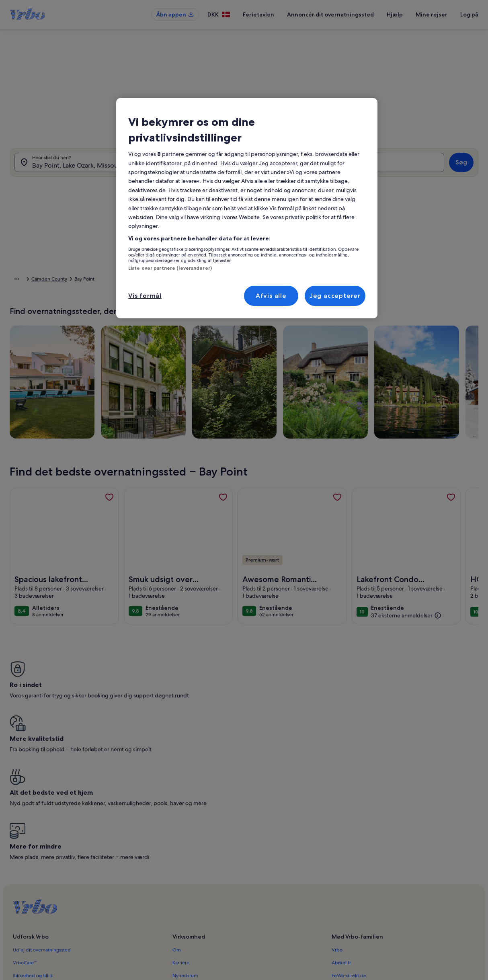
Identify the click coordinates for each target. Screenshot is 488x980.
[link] (109, 510)
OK (407, 388)
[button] (256, 254)
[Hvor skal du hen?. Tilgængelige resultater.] (84, 166)
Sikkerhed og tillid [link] (33, 833)
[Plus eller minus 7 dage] (315, 364)
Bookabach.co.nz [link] (350, 846)
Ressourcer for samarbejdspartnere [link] (51, 846)
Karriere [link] (181, 820)
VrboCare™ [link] (25, 820)
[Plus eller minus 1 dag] (220, 364)
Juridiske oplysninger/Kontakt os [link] (208, 910)
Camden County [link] (130, 280)
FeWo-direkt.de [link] (349, 833)
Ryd (382, 388)
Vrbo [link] (337, 808)
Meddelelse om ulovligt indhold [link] (208, 898)
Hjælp (395, 14)
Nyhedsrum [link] (185, 833)
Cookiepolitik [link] (187, 885)
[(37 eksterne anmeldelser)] (406, 627)
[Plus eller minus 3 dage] (283, 364)
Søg (461, 166)
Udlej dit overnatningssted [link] (42, 808)
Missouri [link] (95, 280)
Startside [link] (19, 280)
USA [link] (75, 280)
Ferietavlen (258, 14)
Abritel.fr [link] (341, 820)
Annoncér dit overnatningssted (330, 14)
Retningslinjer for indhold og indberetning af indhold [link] (231, 923)
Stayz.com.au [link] (346, 859)
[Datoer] (229, 166)
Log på (469, 14)
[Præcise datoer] (184, 364)
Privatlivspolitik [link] (189, 872)
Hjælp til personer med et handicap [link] (212, 859)
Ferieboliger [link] (49, 280)
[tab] (225, 190)
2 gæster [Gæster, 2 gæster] (335, 169)
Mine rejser (432, 14)
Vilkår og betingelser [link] (195, 846)
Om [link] (177, 808)
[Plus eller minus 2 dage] (250, 364)
